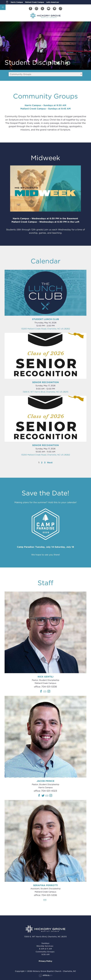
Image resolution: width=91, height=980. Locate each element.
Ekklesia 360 (46, 976)
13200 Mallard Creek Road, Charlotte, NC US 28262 (46, 329)
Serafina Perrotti (46, 885)
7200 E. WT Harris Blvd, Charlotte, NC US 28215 (46, 392)
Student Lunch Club (46, 319)
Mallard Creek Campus (35, 2)
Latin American (53, 2)
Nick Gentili (46, 677)
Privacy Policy (45, 961)
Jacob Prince (46, 781)
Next (50, 463)
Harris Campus (17, 2)
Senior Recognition (46, 382)
